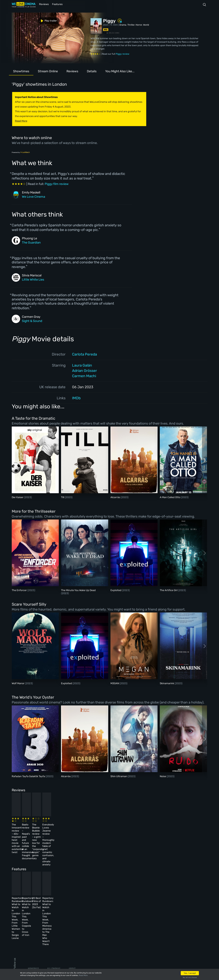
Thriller (131, 25)
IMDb (76, 398)
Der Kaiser (18, 497)
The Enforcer (20, 590)
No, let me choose (190, 977)
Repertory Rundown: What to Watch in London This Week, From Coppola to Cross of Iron (77, 877)
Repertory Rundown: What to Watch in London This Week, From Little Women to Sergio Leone (31, 877)
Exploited (116, 590)
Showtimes (21, 71)
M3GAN (115, 683)
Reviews (43, 4)
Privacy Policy (77, 935)
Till (63, 497)
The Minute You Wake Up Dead (78, 590)
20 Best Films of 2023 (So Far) (120, 874)
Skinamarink (167, 683)
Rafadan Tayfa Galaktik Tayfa (29, 776)
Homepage (33, 912)
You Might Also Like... (120, 71)
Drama (123, 25)
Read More (83, 975)
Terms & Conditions (80, 927)
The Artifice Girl (169, 590)
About (72, 912)
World (146, 25)
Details (92, 71)
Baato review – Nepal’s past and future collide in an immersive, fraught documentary (75, 827)
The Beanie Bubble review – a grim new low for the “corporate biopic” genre (122, 827)
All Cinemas (54, 912)
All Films (33, 927)
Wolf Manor (18, 683)
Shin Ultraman (119, 776)
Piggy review (123, 54)
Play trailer (24, 19)
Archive (73, 920)
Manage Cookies (78, 943)
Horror (139, 25)
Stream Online (48, 71)
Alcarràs (116, 497)
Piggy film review (57, 184)
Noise (163, 776)
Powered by (21, 152)
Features (57, 4)
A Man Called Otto (170, 497)
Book (31, 920)
